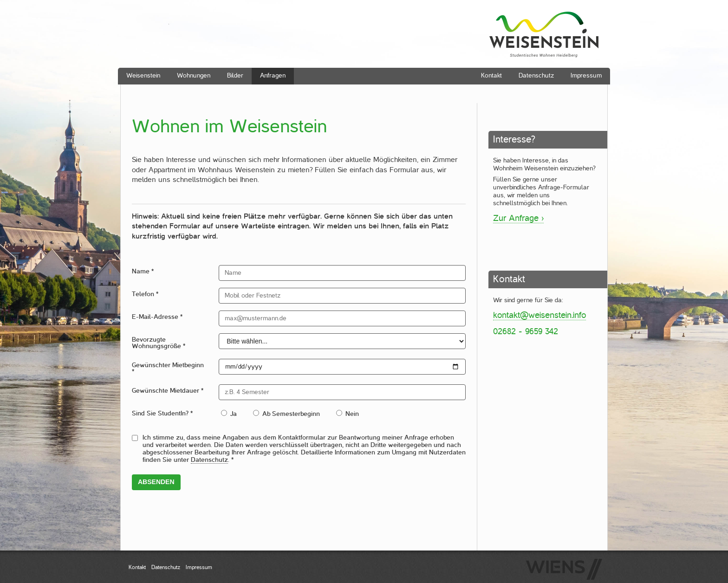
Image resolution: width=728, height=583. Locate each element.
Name (143, 271)
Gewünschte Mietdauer (168, 391)
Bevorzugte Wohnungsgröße (159, 343)
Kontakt (137, 567)
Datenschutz (209, 460)
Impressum (199, 567)
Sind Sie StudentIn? (162, 413)
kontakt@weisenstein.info (539, 315)
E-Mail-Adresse (157, 317)
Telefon (145, 294)
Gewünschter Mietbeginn (168, 368)
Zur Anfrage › (518, 218)
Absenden (156, 482)
